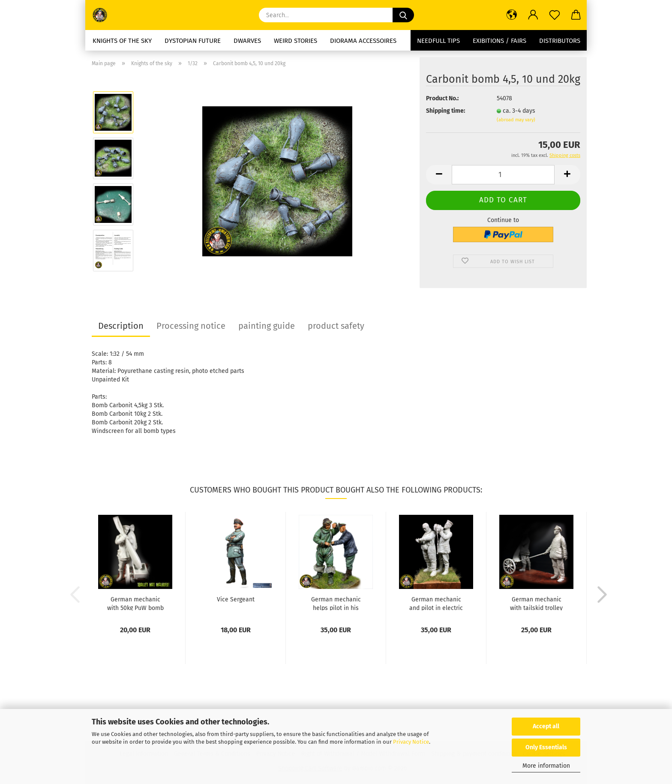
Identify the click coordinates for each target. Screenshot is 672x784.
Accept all (546, 726)
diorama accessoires (363, 41)
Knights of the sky (122, 41)
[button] (512, 15)
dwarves (247, 41)
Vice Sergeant (236, 599)
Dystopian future (193, 41)
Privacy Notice (411, 742)
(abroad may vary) (516, 120)
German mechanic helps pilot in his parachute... (336, 603)
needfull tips (438, 41)
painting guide (267, 326)
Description (121, 326)
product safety (336, 326)
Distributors (560, 41)
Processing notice (191, 326)
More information (546, 766)
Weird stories (295, 41)
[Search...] (403, 15)
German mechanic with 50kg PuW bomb (135, 603)
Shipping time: (445, 111)
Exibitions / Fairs (499, 41)
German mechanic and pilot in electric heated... (436, 603)
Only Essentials (546, 747)
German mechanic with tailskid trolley (536, 603)
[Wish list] (555, 15)
